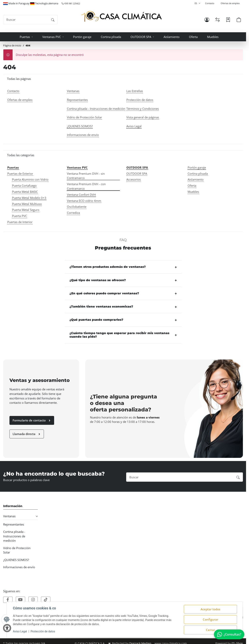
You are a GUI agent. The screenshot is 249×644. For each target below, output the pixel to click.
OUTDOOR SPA (137, 174)
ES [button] (196, 3)
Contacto (210, 3)
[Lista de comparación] (218, 20)
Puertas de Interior (20, 222)
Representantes (14, 524)
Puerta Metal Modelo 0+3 (29, 198)
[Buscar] (26, 20)
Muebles (193, 192)
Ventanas (9, 516)
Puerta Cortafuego (24, 186)
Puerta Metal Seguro (26, 210)
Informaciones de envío (19, 567)
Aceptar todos (210, 609)
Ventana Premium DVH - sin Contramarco (86, 176)
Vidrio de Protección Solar (17, 550)
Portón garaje (197, 167)
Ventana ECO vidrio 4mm (84, 201)
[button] (207, 20)
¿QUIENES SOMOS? (16, 560)
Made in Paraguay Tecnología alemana (31, 3)
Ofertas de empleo (230, 3)
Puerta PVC (19, 216)
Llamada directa (27, 434)
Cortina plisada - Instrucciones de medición (14, 536)
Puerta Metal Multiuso (27, 204)
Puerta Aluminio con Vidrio (30, 179)
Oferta (192, 186)
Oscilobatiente (77, 207)
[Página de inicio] (121, 16)
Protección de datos (43, 631)
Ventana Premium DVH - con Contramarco (86, 186)
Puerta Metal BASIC (25, 192)
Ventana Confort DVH (81, 195)
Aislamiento (196, 179)
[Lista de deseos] (228, 20)
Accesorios (134, 179)
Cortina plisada (198, 174)
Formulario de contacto (32, 420)
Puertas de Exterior (20, 174)
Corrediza (73, 213)
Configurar (210, 619)
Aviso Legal (20, 631)
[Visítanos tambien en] (8, 600)
